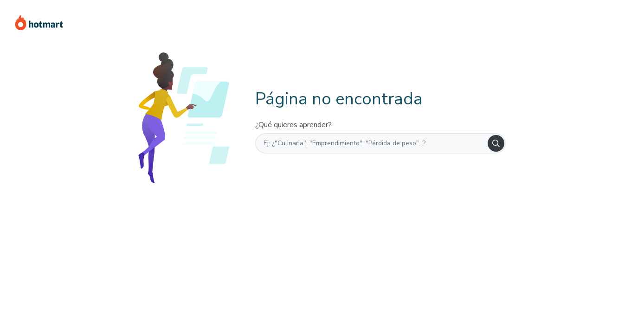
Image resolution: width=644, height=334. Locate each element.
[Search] (496, 143)
